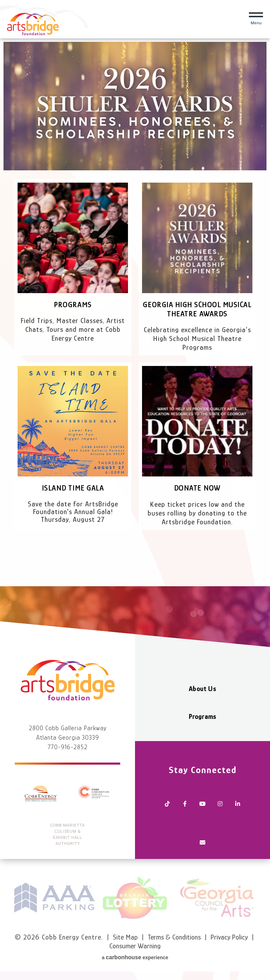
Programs (73, 305)
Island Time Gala (73, 488)
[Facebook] (185, 804)
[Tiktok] (167, 804)
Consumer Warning (135, 946)
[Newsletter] (202, 843)
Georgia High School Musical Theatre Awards (197, 309)
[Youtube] (202, 804)
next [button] (261, 898)
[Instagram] (220, 804)
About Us (202, 689)
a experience (135, 957)
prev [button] (9, 898)
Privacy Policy (229, 937)
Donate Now (197, 488)
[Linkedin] (238, 804)
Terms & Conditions (174, 937)
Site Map (125, 937)
